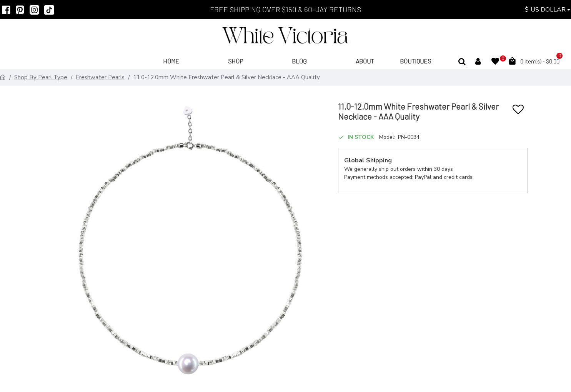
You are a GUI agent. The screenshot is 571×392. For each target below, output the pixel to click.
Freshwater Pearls (100, 77)
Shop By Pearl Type (41, 77)
